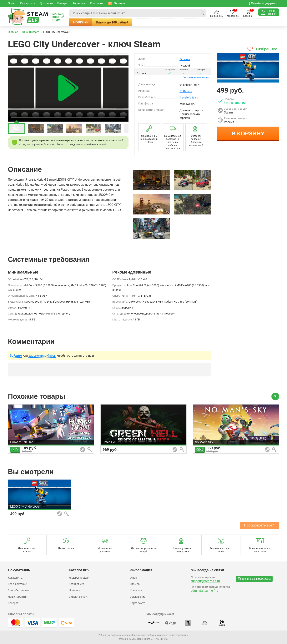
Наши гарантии (18, 597)
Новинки (86, 22)
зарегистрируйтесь (42, 356)
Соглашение (138, 597)
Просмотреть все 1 (259, 525)
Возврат (13, 603)
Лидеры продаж (79, 578)
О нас (133, 578)
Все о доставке (17, 584)
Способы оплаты (19, 590)
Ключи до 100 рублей (118, 22)
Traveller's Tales (189, 98)
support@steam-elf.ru (205, 581)
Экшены (185, 59)
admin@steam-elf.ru (204, 591)
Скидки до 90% (78, 597)
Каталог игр (76, 584)
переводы (196, 78)
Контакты (136, 590)
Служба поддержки (262, 3)
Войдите (16, 356)
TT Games (186, 91)
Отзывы (135, 584)
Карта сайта (138, 603)
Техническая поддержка (254, 579)
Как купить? (16, 578)
